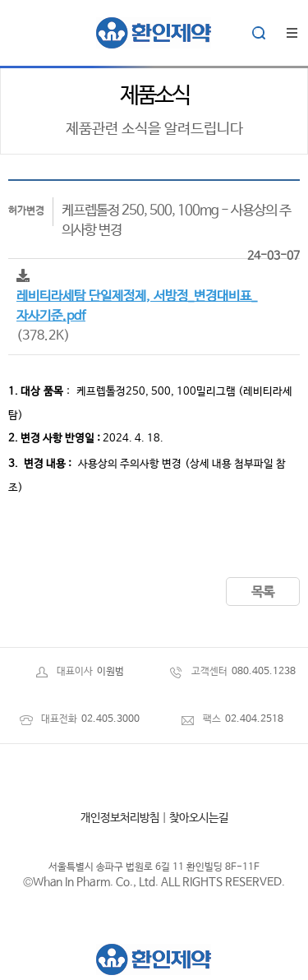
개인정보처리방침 (120, 818)
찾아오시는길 (199, 818)
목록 (263, 592)
